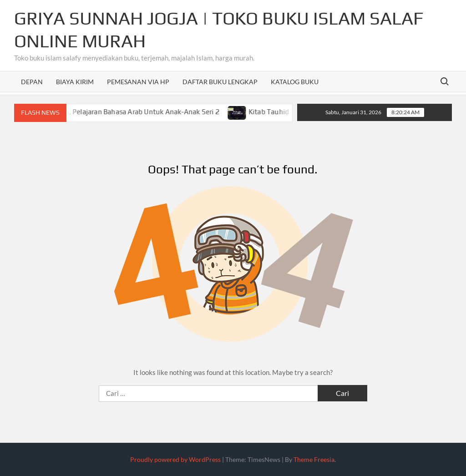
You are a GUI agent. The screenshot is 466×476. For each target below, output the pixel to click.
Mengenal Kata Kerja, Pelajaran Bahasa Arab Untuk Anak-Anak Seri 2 (116, 112)
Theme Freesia (314, 459)
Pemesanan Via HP (138, 82)
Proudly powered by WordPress (175, 459)
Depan (32, 82)
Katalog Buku (295, 82)
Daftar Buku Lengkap (220, 82)
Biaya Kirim (75, 82)
